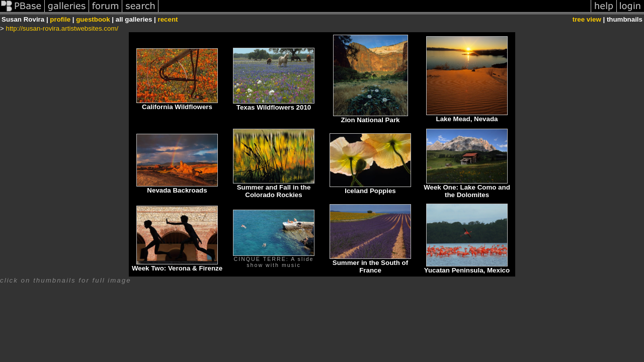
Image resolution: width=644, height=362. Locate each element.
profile (60, 19)
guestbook (93, 19)
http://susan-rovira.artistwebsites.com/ (62, 28)
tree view (587, 19)
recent (168, 19)
